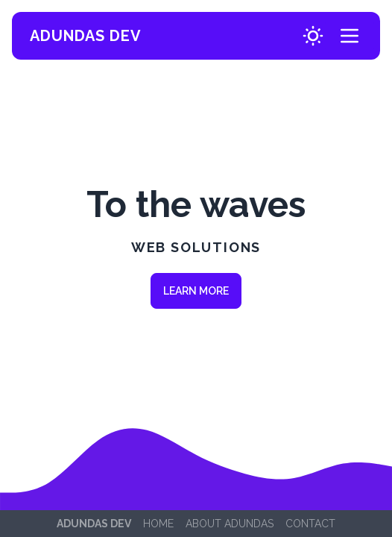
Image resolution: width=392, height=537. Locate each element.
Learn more (196, 291)
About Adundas (230, 524)
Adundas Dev (86, 36)
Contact (310, 524)
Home (158, 524)
